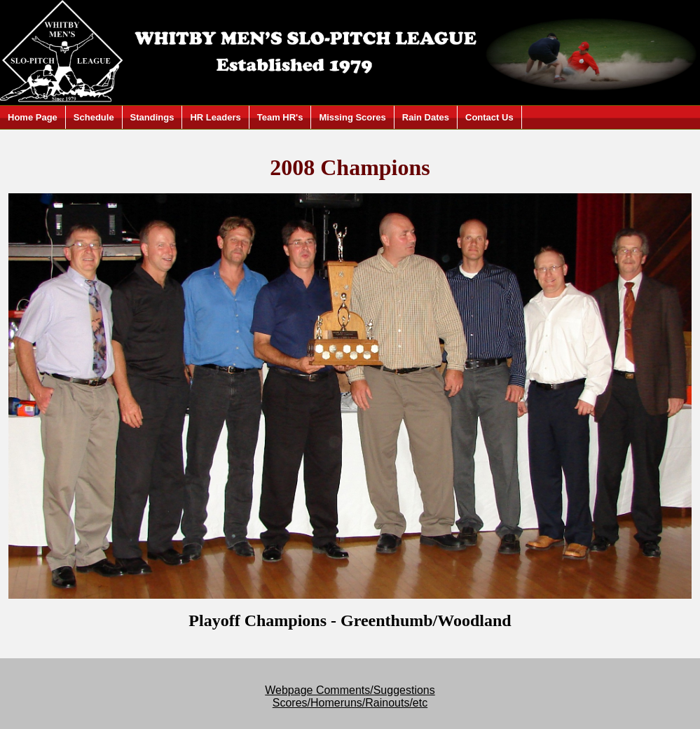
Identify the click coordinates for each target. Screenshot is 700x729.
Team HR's (280, 117)
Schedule (94, 117)
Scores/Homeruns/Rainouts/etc (350, 703)
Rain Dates (426, 117)
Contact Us (489, 117)
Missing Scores (352, 117)
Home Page (33, 117)
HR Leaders (215, 117)
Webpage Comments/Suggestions (350, 690)
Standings (152, 117)
